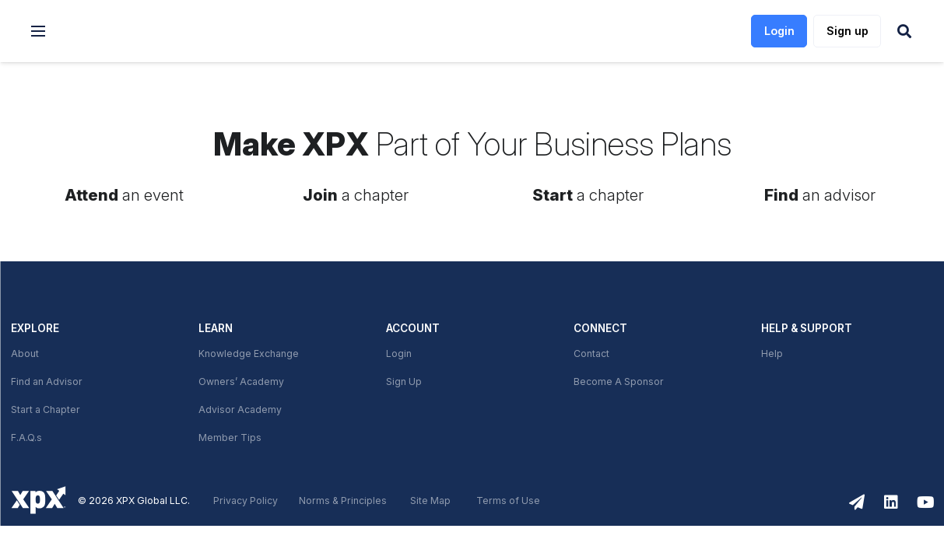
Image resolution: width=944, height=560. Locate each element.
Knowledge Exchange (249, 354)
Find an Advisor (47, 382)
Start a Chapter (46, 410)
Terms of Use (508, 501)
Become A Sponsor (619, 382)
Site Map (430, 501)
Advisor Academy (240, 410)
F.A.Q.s (26, 438)
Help (772, 354)
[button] (38, 31)
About (25, 354)
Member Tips (230, 438)
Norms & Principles (343, 501)
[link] (141, 31)
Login (399, 354)
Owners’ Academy (241, 382)
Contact (591, 354)
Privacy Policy (246, 501)
